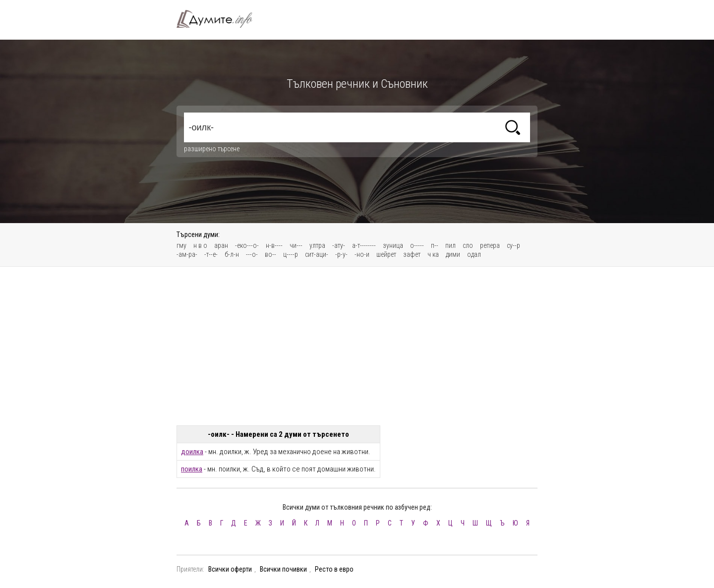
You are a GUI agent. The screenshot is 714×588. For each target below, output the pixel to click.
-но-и (362, 254)
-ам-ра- (187, 254)
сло (468, 245)
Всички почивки (283, 569)
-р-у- (341, 254)
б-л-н (232, 254)
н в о (200, 245)
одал (474, 254)
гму (181, 245)
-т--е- (211, 254)
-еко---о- (247, 245)
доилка (192, 452)
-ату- (339, 245)
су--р (513, 245)
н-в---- (274, 245)
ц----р (291, 254)
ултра (317, 245)
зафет (412, 254)
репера (490, 245)
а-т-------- (364, 245)
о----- (417, 245)
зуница (393, 245)
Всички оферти (230, 569)
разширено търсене (212, 149)
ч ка (433, 254)
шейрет (386, 254)
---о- (252, 254)
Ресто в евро (334, 569)
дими (453, 254)
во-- (270, 254)
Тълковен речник (220, 19)
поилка (192, 469)
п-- (435, 245)
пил (450, 245)
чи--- (296, 245)
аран (221, 245)
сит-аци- (317, 254)
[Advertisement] (357, 346)
